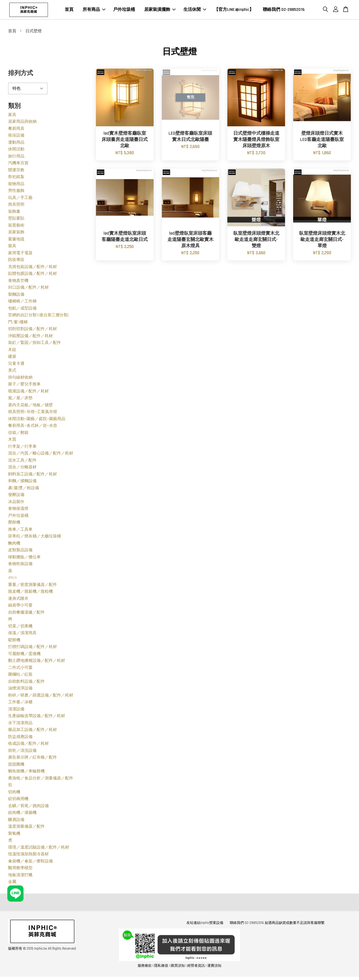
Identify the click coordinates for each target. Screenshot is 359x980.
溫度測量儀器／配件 (26, 828)
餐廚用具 (16, 130)
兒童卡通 (16, 365)
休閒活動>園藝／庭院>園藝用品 (37, 420)
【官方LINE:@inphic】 (234, 10)
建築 (12, 358)
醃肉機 (14, 545)
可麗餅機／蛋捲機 (24, 655)
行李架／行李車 (22, 448)
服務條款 (145, 967)
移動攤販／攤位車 (24, 558)
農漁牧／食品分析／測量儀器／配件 (41, 780)
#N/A (12, 579)
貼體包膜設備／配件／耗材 (33, 275)
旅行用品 (16, 158)
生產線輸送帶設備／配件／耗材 (37, 718)
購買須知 (178, 967)
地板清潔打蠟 (20, 876)
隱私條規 (161, 967)
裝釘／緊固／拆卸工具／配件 (35, 344)
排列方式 (21, 75)
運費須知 (214, 967)
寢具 (12, 248)
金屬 (12, 883)
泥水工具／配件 (22, 462)
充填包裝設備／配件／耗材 (33, 268)
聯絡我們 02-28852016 (284, 10)
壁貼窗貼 (16, 220)
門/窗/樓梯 (18, 323)
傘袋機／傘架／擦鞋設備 (30, 863)
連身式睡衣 (18, 600)
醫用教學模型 (20, 870)
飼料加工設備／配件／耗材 (33, 476)
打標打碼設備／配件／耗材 (33, 648)
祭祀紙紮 (16, 178)
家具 (12, 116)
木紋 (12, 351)
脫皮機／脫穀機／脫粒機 (30, 593)
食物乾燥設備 (20, 565)
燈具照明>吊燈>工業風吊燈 (33, 413)
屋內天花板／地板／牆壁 (30, 406)
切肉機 (14, 793)
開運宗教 (16, 171)
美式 (12, 372)
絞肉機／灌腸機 (22, 814)
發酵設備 (16, 496)
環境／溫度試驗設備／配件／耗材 (39, 849)
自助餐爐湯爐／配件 (26, 614)
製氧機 (14, 835)
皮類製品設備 (20, 552)
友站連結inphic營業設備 (205, 924)
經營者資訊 (196, 967)
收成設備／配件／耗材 (28, 745)
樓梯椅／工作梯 (22, 303)
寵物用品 (16, 185)
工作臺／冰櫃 (20, 704)
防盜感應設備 (20, 738)
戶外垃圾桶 (124, 10)
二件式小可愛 (20, 669)
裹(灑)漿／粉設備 (24, 489)
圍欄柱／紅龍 (20, 676)
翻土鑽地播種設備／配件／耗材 (37, 662)
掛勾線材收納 (20, 379)
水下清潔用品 (20, 724)
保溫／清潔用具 (22, 635)
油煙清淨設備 (20, 690)
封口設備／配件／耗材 (28, 289)
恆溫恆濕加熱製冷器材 (28, 856)
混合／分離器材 (22, 469)
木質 (12, 441)
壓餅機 (14, 524)
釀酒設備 (16, 821)
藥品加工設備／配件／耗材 (33, 731)
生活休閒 (195, 10)
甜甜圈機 (16, 766)
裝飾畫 (14, 213)
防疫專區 (16, 261)
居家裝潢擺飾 (160, 10)
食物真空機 (18, 282)
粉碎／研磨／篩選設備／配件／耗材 (41, 697)
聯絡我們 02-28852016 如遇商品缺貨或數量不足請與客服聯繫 (277, 924)
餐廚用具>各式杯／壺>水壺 (33, 427)
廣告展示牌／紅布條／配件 (33, 759)
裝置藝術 (16, 227)
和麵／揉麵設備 (22, 483)
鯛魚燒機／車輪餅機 (26, 773)
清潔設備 (16, 710)
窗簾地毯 (16, 241)
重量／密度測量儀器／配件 (33, 586)
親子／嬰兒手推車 (24, 386)
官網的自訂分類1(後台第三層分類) (38, 317)
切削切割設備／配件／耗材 (33, 331)
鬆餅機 (14, 641)
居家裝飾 (16, 234)
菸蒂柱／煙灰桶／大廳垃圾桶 (35, 538)
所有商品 (94, 10)
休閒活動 (16, 151)
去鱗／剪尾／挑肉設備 (28, 807)
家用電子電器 (20, 254)
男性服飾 (16, 192)
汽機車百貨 (18, 165)
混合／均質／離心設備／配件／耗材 (41, 455)
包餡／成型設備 (22, 310)
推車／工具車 (20, 531)
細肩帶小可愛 (20, 607)
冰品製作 (16, 503)
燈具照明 (16, 206)
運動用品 (16, 144)
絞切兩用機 (18, 800)
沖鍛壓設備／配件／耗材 (30, 337)
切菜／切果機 (20, 628)
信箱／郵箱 (18, 434)
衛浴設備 (16, 137)
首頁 (69, 10)
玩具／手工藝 (20, 199)
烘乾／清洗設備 (22, 752)
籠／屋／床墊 (20, 400)
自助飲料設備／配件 (26, 683)
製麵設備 (16, 296)
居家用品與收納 (22, 123)
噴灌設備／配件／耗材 (28, 393)
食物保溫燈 (18, 510)
